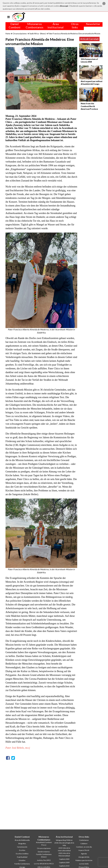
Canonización (22, 847)
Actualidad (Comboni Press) (44, 844)
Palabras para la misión (84, 860)
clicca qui (64, 6)
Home (8, 34)
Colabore (84, 843)
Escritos (22, 850)
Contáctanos (84, 840)
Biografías (22, 843)
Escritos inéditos (22, 854)
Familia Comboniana (22, 864)
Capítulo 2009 (64, 862)
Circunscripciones (20, 34)
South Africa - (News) (38, 34)
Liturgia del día (84, 857)
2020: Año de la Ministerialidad (64, 854)
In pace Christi (84, 850)
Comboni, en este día (84, 847)
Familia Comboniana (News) (44, 856)
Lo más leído (84, 864)
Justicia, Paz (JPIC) (44, 860)
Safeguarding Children (64, 840)
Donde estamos (44, 852)
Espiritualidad (22, 857)
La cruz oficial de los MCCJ (44, 864)
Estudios (22, 860)
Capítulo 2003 (64, 859)
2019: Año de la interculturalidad (64, 849)
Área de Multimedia (22, 840)
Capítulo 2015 (64, 866)
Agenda (84, 854)
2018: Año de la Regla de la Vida (64, 844)
